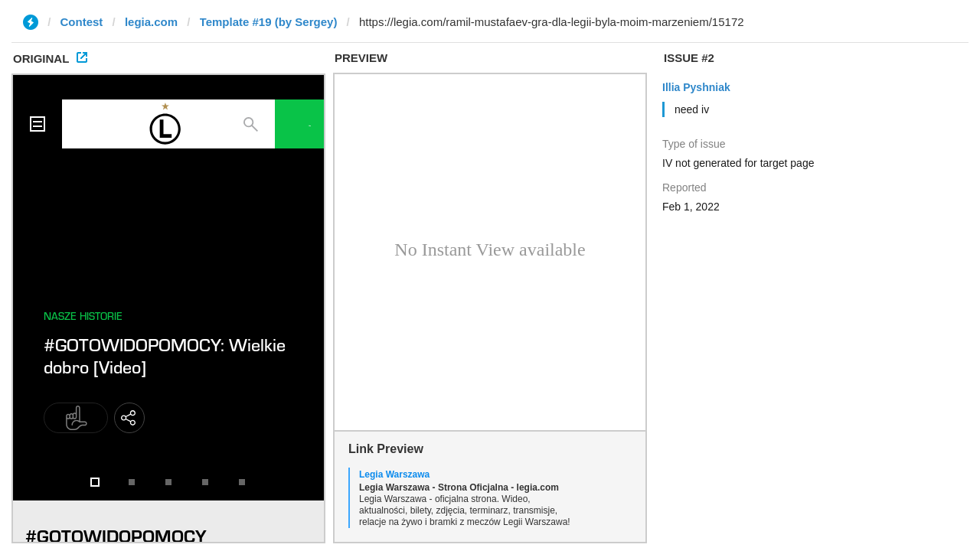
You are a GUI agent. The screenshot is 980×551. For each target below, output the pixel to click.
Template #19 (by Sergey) (269, 22)
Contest (82, 22)
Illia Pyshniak (696, 87)
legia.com (151, 22)
